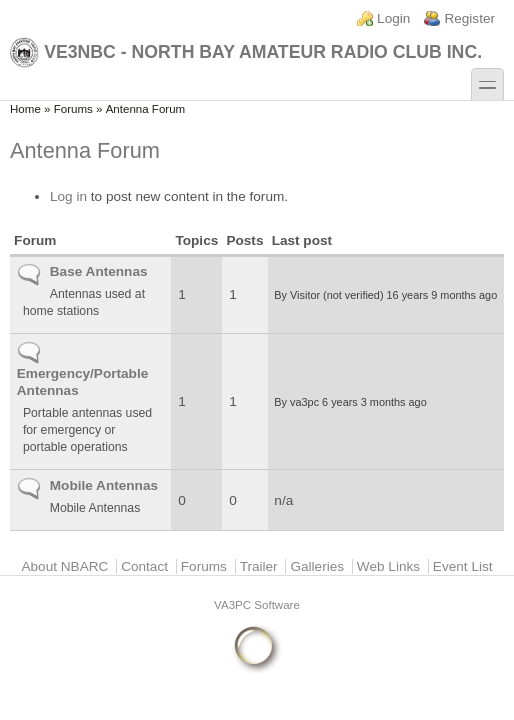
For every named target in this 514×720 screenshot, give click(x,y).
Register (469, 18)
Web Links (388, 566)
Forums (73, 109)
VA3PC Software (257, 605)
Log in (68, 196)
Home (25, 109)
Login (393, 18)
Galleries (317, 566)
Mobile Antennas (104, 485)
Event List (463, 566)
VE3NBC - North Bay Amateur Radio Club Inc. (246, 52)
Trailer (259, 566)
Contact (144, 566)
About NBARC (64, 566)
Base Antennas (99, 271)
